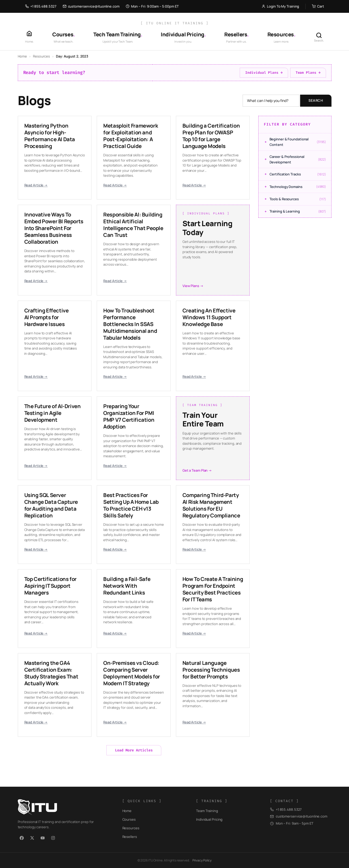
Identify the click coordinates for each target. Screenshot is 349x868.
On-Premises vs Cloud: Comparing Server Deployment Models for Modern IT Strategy (132, 673)
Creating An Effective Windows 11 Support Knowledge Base (209, 317)
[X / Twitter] (32, 838)
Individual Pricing (209, 819)
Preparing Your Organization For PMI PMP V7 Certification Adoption (129, 416)
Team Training (207, 811)
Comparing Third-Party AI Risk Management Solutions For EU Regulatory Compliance (211, 505)
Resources (41, 56)
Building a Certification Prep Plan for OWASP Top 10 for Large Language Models (211, 136)
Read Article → (36, 185)
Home (22, 56)
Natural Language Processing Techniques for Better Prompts (211, 670)
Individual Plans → (264, 73)
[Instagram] (53, 838)
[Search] (319, 37)
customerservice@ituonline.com (91, 6)
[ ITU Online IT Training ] (175, 23)
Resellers (130, 837)
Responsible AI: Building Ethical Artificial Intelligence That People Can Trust (133, 225)
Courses (129, 819)
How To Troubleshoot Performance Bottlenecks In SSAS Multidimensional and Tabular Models (130, 324)
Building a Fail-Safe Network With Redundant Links (127, 586)
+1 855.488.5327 (41, 6)
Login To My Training (280, 6)
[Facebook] (22, 838)
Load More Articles (134, 750)
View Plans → (193, 286)
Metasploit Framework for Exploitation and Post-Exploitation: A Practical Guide (131, 136)
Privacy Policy (202, 860)
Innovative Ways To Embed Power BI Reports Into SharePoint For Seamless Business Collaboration (54, 228)
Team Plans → (308, 73)
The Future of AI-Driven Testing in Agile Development (53, 413)
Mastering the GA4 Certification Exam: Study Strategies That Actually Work (51, 673)
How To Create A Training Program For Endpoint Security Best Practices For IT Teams (213, 589)
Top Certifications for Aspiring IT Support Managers (50, 586)
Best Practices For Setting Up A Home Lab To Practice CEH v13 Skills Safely (131, 505)
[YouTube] (43, 838)
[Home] (29, 37)
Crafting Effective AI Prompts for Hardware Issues (47, 317)
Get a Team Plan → (197, 470)
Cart (318, 6)
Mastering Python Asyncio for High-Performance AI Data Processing (50, 136)
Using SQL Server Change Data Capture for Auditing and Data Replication (51, 505)
